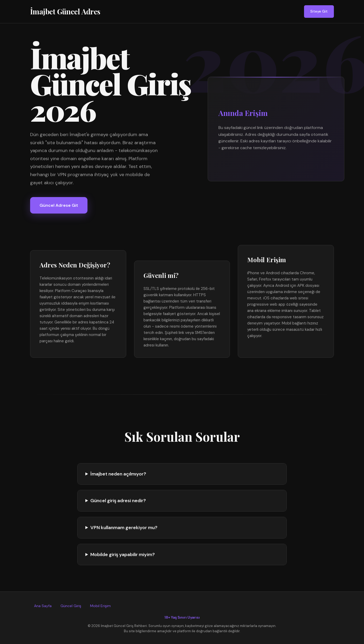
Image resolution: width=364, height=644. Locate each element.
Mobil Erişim (100, 606)
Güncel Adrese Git (59, 205)
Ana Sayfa (43, 606)
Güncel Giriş (71, 606)
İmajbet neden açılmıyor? (118, 474)
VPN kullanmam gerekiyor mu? (124, 528)
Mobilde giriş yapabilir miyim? (123, 555)
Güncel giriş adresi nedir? (118, 501)
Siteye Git (319, 11)
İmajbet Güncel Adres (65, 11)
